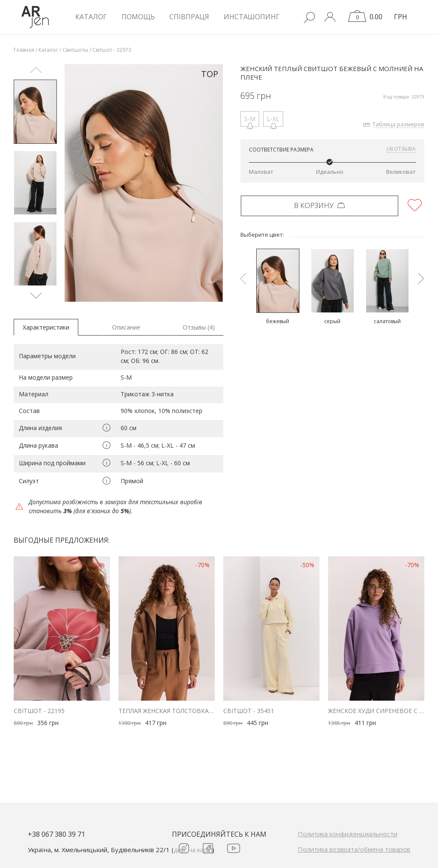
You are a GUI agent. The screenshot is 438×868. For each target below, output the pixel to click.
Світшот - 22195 (39, 711)
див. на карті (193, 850)
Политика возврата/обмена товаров (354, 849)
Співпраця (189, 17)
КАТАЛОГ (91, 17)
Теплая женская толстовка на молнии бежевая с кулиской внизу (167, 711)
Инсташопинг (252, 17)
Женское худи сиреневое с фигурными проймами (376, 711)
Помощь (138, 17)
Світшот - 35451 (249, 711)
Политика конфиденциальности (348, 834)
